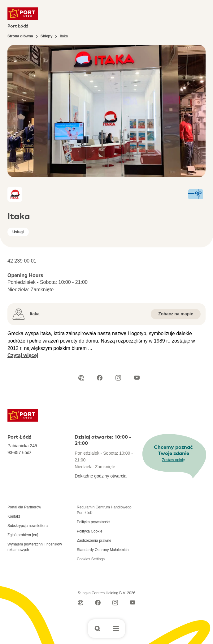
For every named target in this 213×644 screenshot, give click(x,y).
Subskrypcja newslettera (28, 526)
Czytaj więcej (23, 355)
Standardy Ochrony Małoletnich (103, 550)
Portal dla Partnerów (24, 507)
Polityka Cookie (90, 531)
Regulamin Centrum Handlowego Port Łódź (104, 510)
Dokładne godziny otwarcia (100, 476)
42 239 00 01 (22, 261)
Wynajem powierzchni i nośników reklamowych (35, 547)
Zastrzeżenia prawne (94, 541)
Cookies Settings (91, 559)
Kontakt (14, 516)
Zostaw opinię (173, 460)
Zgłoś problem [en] (23, 535)
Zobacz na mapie (176, 314)
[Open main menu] (116, 629)
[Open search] (97, 629)
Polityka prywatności (94, 522)
